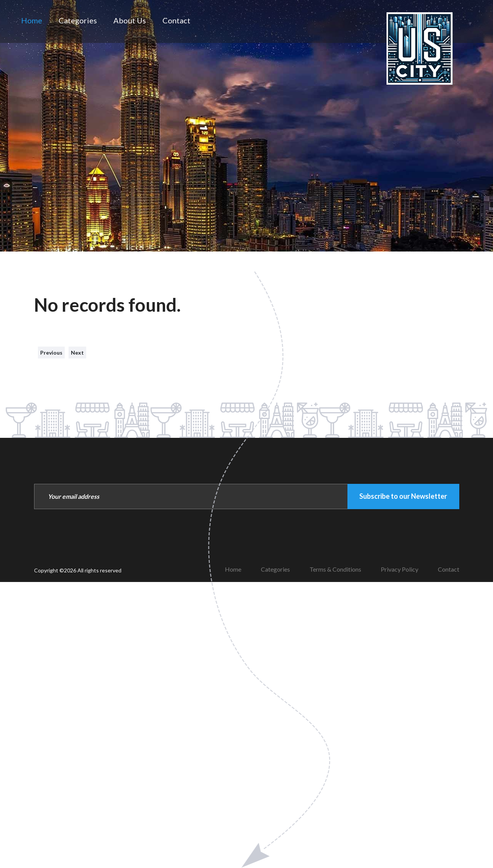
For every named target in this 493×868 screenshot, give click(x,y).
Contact (176, 20)
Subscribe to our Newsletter (403, 496)
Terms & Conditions (335, 569)
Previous (51, 353)
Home (32, 20)
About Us (130, 20)
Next (77, 353)
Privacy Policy (400, 569)
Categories (78, 20)
